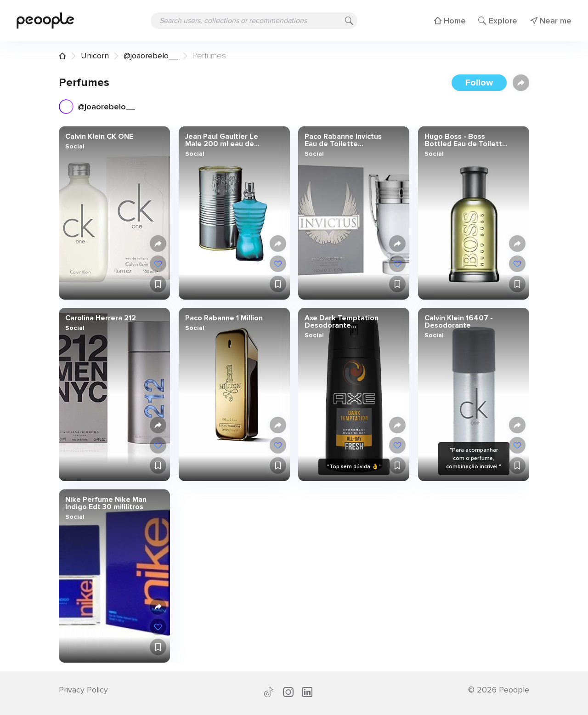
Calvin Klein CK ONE (99, 136)
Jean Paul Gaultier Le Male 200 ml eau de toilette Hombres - (221, 140)
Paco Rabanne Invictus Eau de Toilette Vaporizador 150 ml (343, 140)
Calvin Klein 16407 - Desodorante (458, 322)
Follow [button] (479, 83)
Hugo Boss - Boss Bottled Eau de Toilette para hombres (465, 140)
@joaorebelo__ (151, 56)
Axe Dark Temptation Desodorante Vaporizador (342, 322)
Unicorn (95, 56)
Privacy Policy (83, 690)
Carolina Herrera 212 (101, 318)
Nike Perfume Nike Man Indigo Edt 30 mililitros (106, 503)
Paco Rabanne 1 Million (223, 318)
